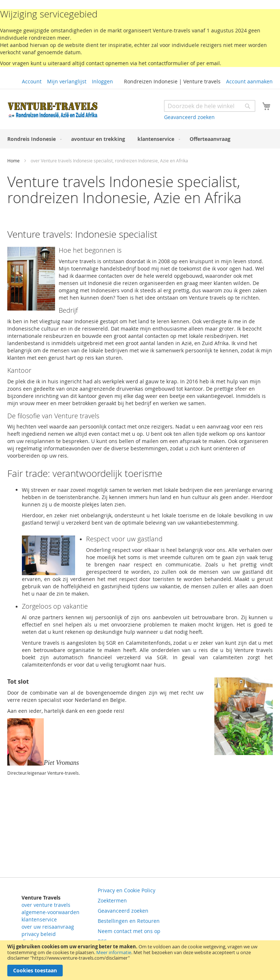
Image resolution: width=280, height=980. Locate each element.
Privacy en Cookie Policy (127, 890)
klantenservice (39, 919)
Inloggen (102, 81)
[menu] (140, 139)
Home (14, 161)
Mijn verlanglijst (67, 81)
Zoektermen (112, 900)
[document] (140, 960)
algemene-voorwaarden (50, 912)
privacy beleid (39, 934)
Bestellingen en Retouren (129, 921)
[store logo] (53, 110)
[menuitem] (33, 139)
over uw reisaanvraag (48, 927)
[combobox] (210, 106)
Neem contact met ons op (129, 931)
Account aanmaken (249, 81)
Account (32, 81)
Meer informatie (114, 952)
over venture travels (46, 905)
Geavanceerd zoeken (189, 117)
